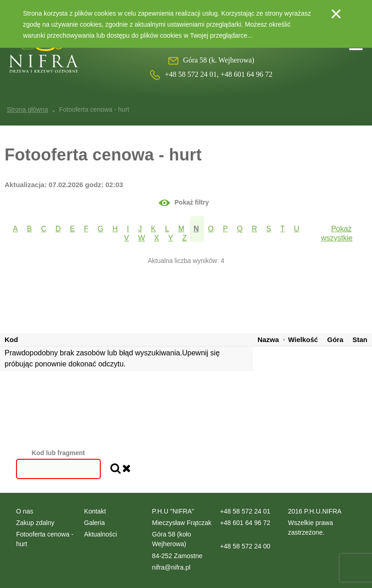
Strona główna (28, 109)
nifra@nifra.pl (171, 567)
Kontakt (95, 511)
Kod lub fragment (58, 453)
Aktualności (101, 534)
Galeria (94, 523)
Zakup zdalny (35, 523)
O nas (25, 511)
